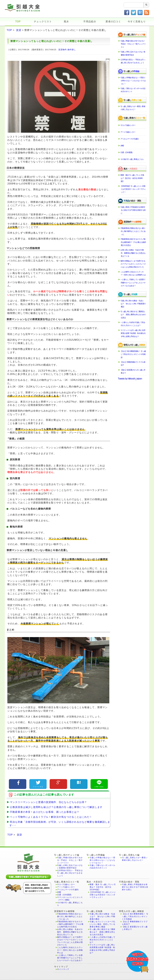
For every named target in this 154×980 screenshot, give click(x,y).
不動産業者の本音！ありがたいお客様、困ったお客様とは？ (44, 812)
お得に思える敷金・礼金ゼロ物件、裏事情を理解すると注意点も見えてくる (133, 253)
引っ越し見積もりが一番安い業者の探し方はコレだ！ (133, 108)
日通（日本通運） (127, 152)
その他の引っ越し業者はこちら (132, 159)
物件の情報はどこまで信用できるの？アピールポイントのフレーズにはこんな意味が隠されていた (133, 264)
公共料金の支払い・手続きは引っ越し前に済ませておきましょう (133, 61)
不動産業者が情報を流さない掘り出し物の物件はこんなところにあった (133, 231)
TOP (18, 22)
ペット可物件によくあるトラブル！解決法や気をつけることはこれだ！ (50, 817)
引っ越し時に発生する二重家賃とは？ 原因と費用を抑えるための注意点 (133, 315)
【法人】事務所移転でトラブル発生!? (133, 364)
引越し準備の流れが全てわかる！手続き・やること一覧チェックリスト (133, 44)
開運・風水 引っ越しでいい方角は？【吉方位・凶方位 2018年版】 (132, 178)
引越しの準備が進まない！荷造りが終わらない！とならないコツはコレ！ (133, 81)
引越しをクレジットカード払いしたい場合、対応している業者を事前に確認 (102, 924)
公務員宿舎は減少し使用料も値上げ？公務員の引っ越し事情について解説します (55, 807)
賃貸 (19, 30)
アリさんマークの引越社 (130, 139)
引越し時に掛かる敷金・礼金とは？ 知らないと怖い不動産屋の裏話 (133, 304)
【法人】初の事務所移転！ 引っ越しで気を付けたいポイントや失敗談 (133, 354)
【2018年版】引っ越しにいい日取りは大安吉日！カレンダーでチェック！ (133, 189)
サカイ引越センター (128, 125)
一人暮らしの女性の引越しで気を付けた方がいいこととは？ (133, 324)
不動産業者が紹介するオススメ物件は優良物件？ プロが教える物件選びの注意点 (133, 242)
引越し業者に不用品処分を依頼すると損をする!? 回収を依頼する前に (133, 210)
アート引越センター (128, 132)
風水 (66, 22)
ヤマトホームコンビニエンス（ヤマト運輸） (70, 899)
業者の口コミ (113, 22)
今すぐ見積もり (137, 22)
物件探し (72, 50)
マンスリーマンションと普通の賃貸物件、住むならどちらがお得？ (48, 802)
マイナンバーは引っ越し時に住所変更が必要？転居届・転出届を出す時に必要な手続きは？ (133, 333)
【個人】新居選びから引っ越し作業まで (133, 371)
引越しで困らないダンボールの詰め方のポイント (133, 90)
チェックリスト (43, 22)
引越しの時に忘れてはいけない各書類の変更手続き (133, 53)
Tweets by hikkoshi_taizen (130, 379)
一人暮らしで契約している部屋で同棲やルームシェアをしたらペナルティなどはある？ (133, 283)
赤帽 (122, 146)
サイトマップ (63, 969)
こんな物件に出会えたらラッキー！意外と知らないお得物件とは (133, 273)
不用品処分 (90, 22)
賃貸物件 (63, 50)
